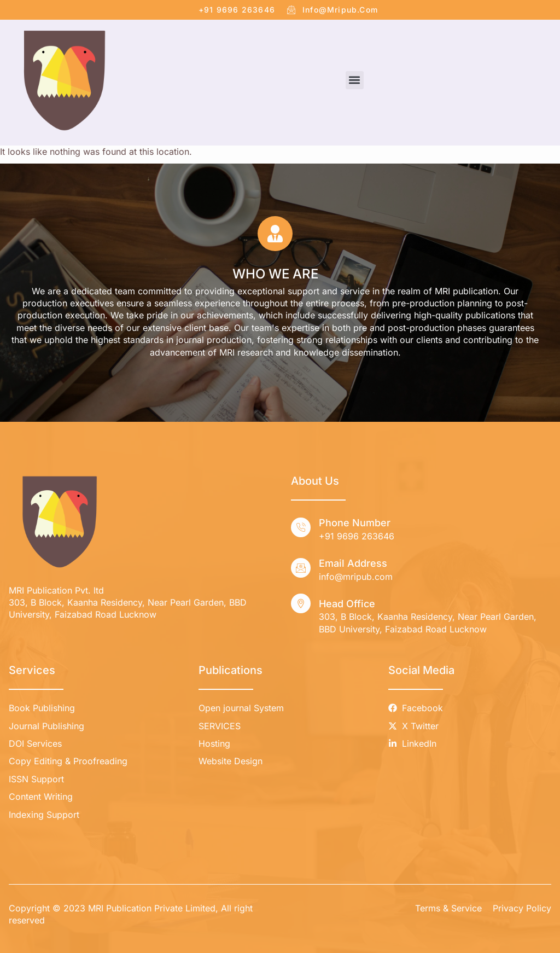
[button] (355, 80)
